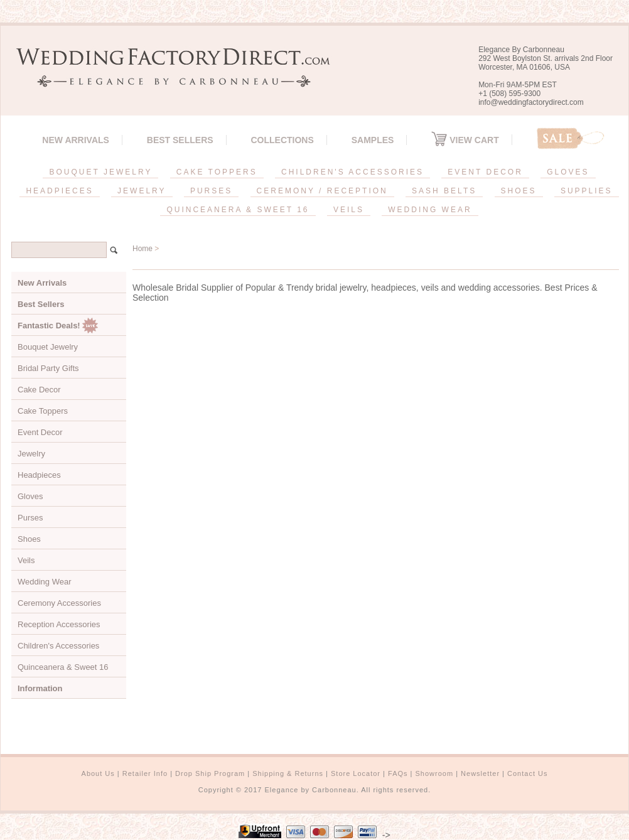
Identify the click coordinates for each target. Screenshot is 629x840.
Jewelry (31, 454)
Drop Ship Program (210, 773)
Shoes (29, 539)
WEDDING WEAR (430, 210)
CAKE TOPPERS (217, 172)
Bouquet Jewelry (48, 347)
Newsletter (480, 773)
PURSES (211, 191)
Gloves (30, 496)
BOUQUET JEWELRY (100, 172)
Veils (26, 560)
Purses (30, 518)
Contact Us (527, 773)
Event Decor (40, 432)
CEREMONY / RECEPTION (322, 191)
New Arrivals (76, 140)
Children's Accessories (58, 646)
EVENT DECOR (485, 172)
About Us (98, 773)
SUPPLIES (587, 191)
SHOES (519, 191)
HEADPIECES (59, 191)
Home (142, 249)
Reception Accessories (59, 624)
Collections (282, 140)
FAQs (398, 773)
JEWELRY (142, 191)
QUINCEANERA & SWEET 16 (238, 210)
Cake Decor (39, 390)
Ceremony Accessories (59, 603)
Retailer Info (145, 773)
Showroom (435, 773)
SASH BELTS (444, 191)
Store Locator (356, 773)
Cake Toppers (43, 411)
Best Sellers (180, 140)
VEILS (349, 210)
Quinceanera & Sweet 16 (63, 667)
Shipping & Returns (288, 773)
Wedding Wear (45, 582)
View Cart (465, 140)
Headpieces (39, 475)
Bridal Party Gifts (48, 368)
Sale (571, 138)
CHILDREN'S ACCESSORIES (352, 172)
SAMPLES (373, 140)
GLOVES (568, 172)
